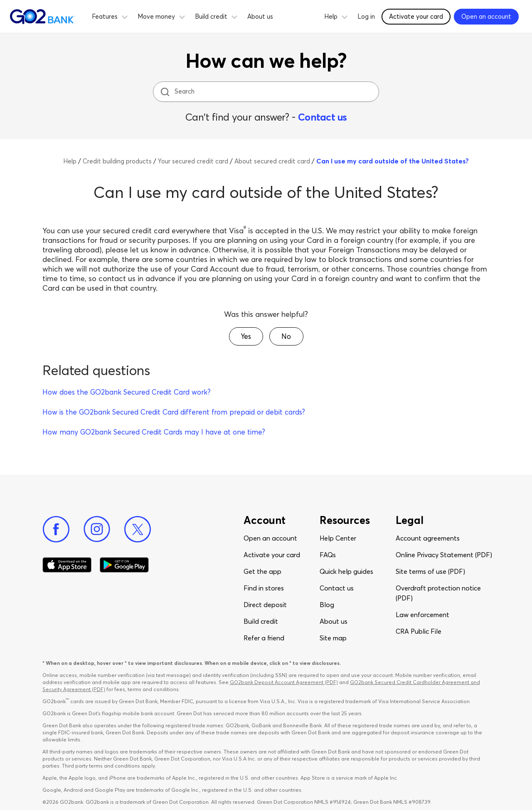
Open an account (270, 538)
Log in (366, 16)
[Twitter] (138, 529)
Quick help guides (346, 571)
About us (260, 16)
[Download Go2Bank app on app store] (67, 565)
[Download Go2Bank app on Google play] (124, 565)
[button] (125, 16)
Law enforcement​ (422, 615)
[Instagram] (97, 529)
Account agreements (428, 538)
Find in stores (264, 588)
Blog (327, 605)
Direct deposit (265, 605)
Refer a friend (264, 638)
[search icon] (165, 92)
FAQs (328, 555)
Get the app (262, 571)
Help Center (338, 538)
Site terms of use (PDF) (430, 571)
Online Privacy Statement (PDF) (444, 555)
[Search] (267, 92)
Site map (333, 638)
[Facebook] (56, 529)
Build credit (261, 621)
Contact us (323, 117)
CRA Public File (419, 631)
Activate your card (272, 555)
